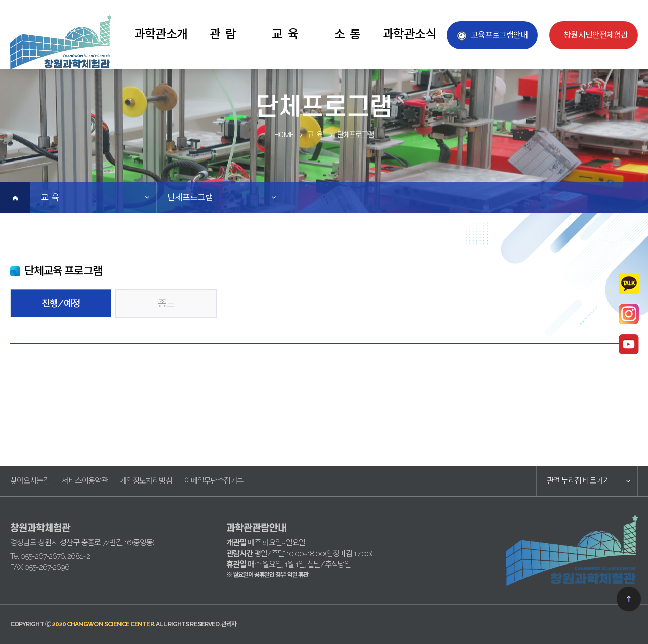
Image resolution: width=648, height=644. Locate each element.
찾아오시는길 (30, 481)
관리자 (229, 624)
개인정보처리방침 (146, 481)
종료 (166, 303)
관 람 (223, 34)
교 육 (285, 34)
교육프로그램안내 (499, 35)
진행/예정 (60, 303)
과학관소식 (409, 34)
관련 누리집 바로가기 (578, 481)
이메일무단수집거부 (214, 481)
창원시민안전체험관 (596, 35)
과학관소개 (161, 34)
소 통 (347, 34)
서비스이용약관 (84, 481)
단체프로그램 (190, 197)
